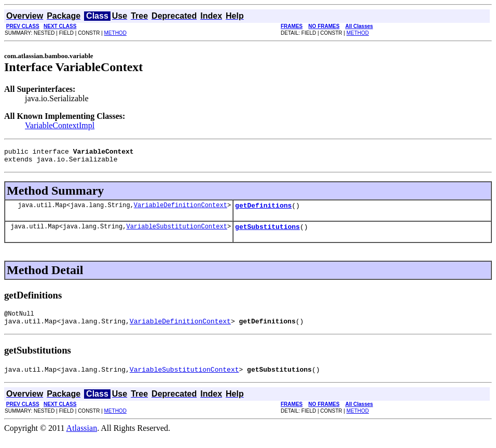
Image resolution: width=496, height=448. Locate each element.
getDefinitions (263, 210)
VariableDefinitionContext (181, 209)
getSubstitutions (267, 233)
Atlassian (82, 439)
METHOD (115, 33)
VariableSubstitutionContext (176, 232)
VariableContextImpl (60, 125)
